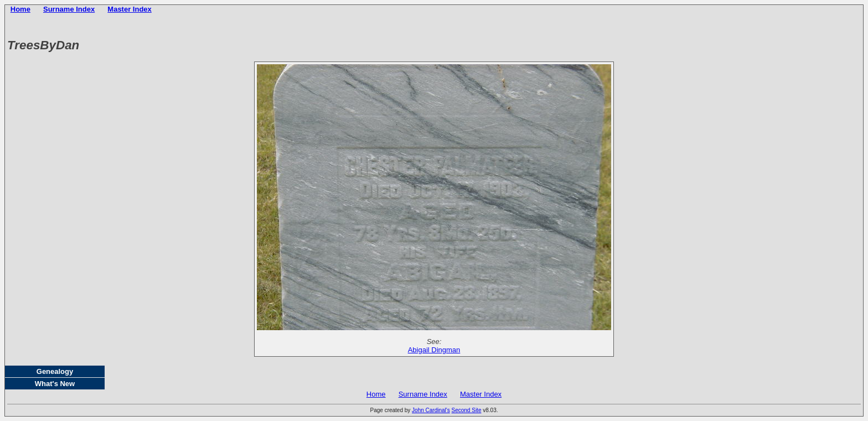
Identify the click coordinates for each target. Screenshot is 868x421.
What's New (55, 384)
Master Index (129, 9)
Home (20, 9)
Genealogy (55, 371)
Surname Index (69, 9)
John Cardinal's (431, 410)
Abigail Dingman (434, 350)
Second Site (467, 410)
